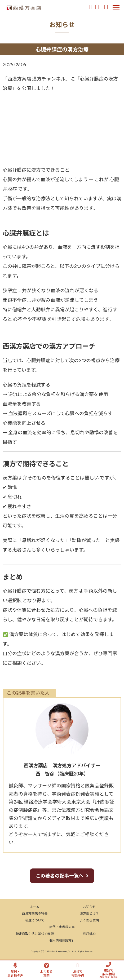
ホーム (35, 907)
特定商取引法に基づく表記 (35, 934)
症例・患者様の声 (62, 927)
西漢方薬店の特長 (35, 913)
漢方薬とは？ (89, 913)
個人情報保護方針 (62, 940)
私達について (35, 920)
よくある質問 (89, 920)
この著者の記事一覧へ (60, 876)
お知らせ (89, 907)
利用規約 (89, 934)
